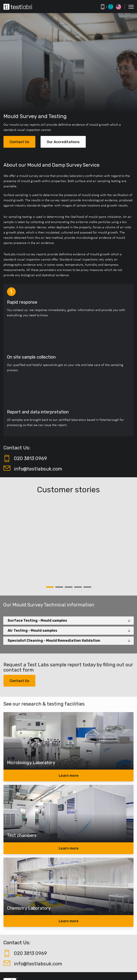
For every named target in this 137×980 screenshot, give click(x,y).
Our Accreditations (63, 142)
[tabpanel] (68, 541)
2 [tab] (59, 587)
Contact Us (19, 142)
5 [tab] (87, 587)
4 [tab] (78, 587)
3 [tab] (69, 587)
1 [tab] (50, 587)
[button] (131, 7)
